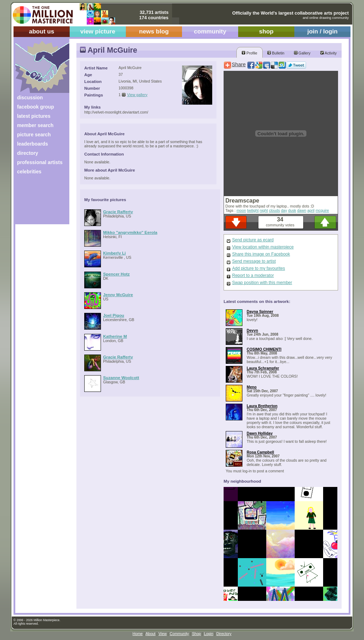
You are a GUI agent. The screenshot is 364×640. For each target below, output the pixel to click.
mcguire (322, 210)
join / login (322, 32)
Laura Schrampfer (263, 368)
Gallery (302, 53)
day (284, 210)
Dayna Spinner (260, 311)
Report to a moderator (253, 276)
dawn (302, 210)
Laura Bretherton (262, 406)
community (210, 32)
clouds (275, 210)
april (311, 210)
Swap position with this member (262, 283)
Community (180, 634)
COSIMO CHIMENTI (264, 349)
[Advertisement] (38, 202)
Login (209, 634)
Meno (252, 387)
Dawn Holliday (260, 433)
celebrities (29, 172)
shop (266, 32)
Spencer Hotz (116, 274)
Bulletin (276, 53)
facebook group (36, 107)
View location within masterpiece (263, 247)
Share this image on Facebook (261, 254)
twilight (253, 210)
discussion (30, 98)
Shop (196, 634)
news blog (154, 32)
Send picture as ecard (253, 240)
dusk (292, 210)
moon (241, 210)
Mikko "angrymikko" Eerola (130, 232)
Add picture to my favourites (259, 268)
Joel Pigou (114, 315)
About (150, 634)
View (163, 634)
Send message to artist (254, 261)
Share (239, 64)
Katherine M (115, 336)
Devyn (252, 330)
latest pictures (34, 116)
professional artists (40, 162)
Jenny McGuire (118, 295)
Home (138, 634)
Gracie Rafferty (118, 212)
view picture (98, 32)
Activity (328, 53)
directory (28, 153)
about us (41, 32)
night (264, 210)
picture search (34, 135)
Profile (249, 53)
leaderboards (33, 144)
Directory (224, 634)
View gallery (137, 95)
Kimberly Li (114, 253)
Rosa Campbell (260, 452)
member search (35, 125)
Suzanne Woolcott (121, 377)
